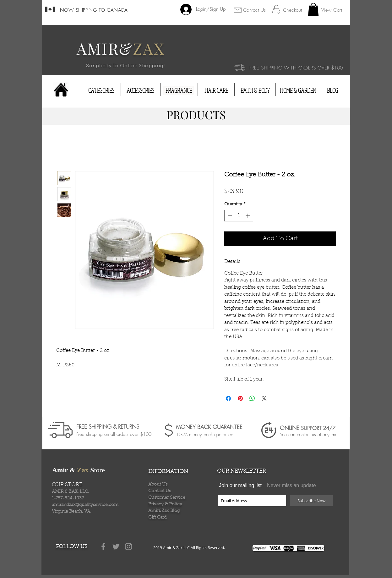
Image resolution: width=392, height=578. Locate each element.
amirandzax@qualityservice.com (85, 505)
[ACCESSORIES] (140, 91)
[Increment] (248, 216)
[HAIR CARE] (216, 91)
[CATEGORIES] (101, 91)
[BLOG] (332, 91)
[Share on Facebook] (228, 398)
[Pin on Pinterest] (240, 398)
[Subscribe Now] (311, 501)
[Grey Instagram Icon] (128, 547)
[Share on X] (264, 398)
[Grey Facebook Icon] (103, 547)
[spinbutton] (239, 216)
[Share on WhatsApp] (252, 398)
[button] (313, 9)
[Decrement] (229, 216)
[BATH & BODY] (255, 91)
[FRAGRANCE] (179, 91)
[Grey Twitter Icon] (116, 547)
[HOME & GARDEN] (298, 91)
